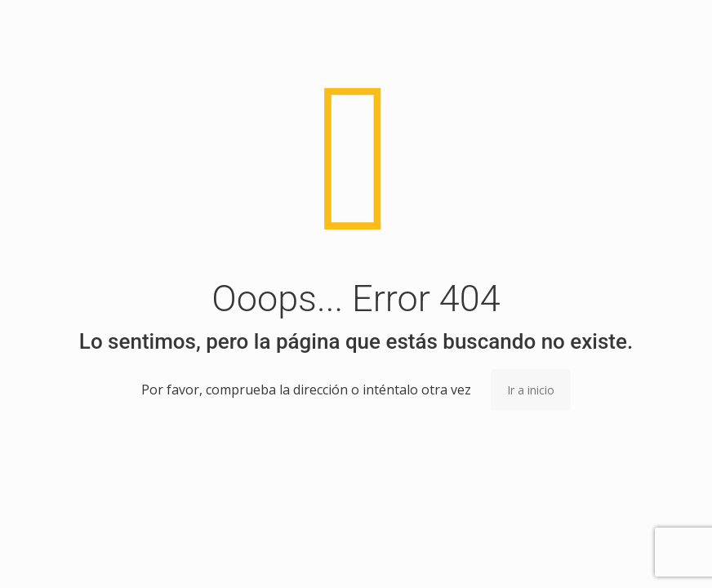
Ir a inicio (531, 390)
